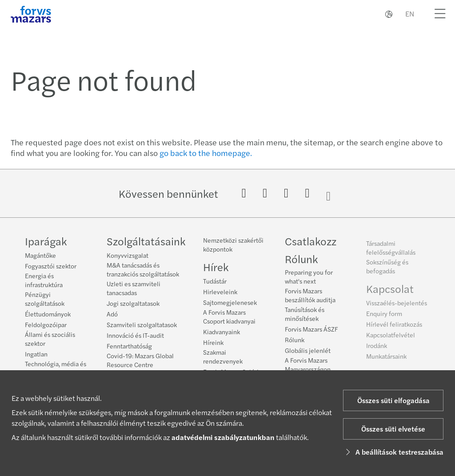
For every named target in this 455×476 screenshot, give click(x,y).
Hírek (216, 267)
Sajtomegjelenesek (230, 302)
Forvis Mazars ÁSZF (311, 332)
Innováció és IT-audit (135, 335)
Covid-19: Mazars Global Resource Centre (140, 360)
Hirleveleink (220, 292)
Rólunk (301, 261)
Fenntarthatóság (129, 346)
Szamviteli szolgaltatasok (142, 324)
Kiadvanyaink (222, 332)
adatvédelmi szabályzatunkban (223, 437)
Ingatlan (36, 354)
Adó (112, 314)
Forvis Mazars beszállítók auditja (310, 298)
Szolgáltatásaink (146, 241)
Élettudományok (48, 314)
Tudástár (215, 281)
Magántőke (40, 255)
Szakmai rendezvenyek (223, 356)
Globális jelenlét (308, 353)
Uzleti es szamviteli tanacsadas (134, 288)
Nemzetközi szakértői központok (233, 244)
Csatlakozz (311, 244)
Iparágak (46, 241)
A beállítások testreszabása (393, 452)
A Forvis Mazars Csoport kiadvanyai (229, 316)
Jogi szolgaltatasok (133, 303)
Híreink (213, 342)
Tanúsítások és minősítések (305, 316)
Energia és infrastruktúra (44, 280)
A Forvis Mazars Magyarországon (308, 367)
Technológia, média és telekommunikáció (56, 368)
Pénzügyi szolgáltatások (45, 299)
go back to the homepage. (206, 153)
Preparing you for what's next (309, 279)
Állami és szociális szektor (50, 339)
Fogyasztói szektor (51, 266)
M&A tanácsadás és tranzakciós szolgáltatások (143, 269)
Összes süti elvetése (393, 429)
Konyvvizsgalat (128, 255)
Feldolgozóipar (46, 324)
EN (410, 14)
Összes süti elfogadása (393, 400)
